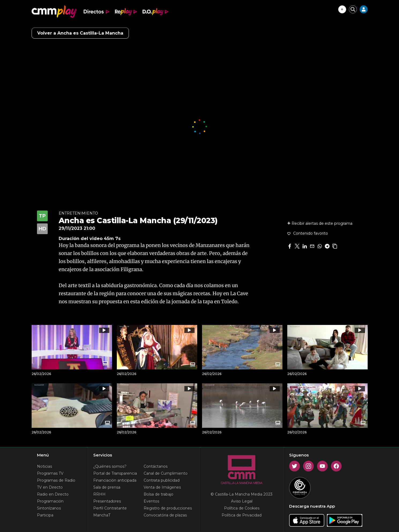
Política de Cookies (242, 508)
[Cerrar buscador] (353, 9)
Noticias (44, 466)
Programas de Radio (56, 480)
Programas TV (50, 473)
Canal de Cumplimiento (166, 473)
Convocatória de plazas (165, 515)
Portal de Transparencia (115, 473)
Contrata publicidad (162, 480)
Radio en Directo (53, 494)
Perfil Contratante (110, 508)
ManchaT (102, 515)
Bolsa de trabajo (159, 494)
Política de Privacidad (242, 515)
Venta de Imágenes (162, 487)
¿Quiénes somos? (110, 466)
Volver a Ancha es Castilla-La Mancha (80, 33)
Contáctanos (156, 466)
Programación (50, 501)
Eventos (151, 501)
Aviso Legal (242, 501)
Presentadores (107, 501)
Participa (45, 515)
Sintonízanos (49, 508)
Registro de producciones (168, 508)
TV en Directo (50, 487)
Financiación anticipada (115, 480)
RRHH (99, 494)
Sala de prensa (107, 487)
